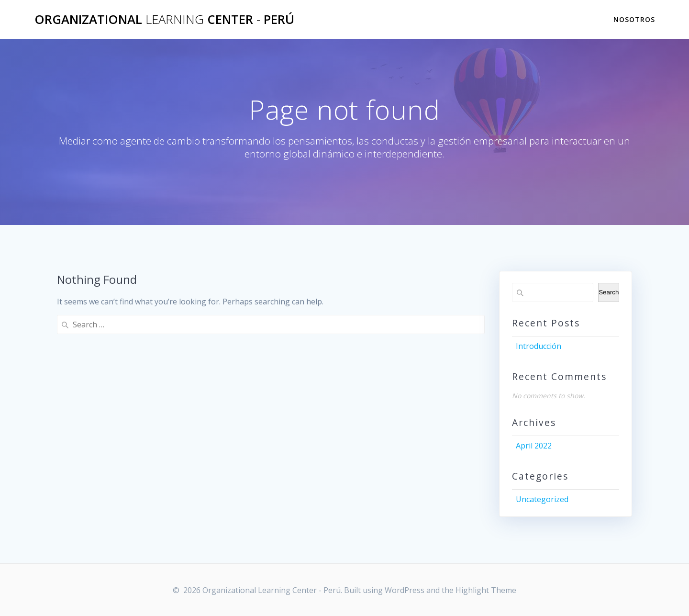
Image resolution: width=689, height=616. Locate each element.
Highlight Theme (486, 590)
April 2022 (534, 446)
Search (609, 292)
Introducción (539, 346)
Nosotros (634, 19)
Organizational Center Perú (164, 20)
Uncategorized (542, 499)
